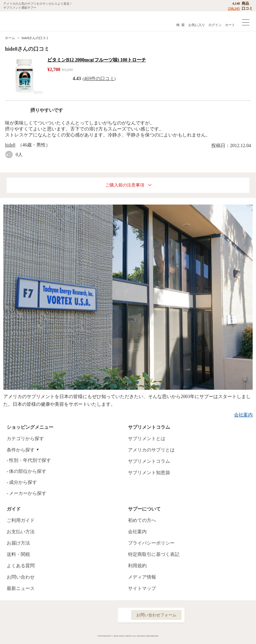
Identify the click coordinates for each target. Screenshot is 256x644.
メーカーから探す (28, 493)
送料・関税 (18, 554)
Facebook (75, 615)
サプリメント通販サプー (20, 21)
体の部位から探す (28, 471)
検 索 (180, 25)
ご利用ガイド (21, 520)
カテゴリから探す (25, 439)
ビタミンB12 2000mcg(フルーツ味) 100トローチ (97, 60)
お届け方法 (18, 543)
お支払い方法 (21, 532)
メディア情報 (142, 577)
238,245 (234, 8)
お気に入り (197, 25)
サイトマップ (142, 588)
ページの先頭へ (246, 634)
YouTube (105, 615)
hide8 (10, 145)
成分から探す (23, 482)
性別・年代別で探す (30, 460)
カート (230, 25)
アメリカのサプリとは (151, 450)
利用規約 (137, 566)
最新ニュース (21, 588)
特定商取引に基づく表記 (154, 554)
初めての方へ (142, 520)
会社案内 (243, 415)
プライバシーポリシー (151, 543)
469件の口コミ (99, 79)
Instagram (90, 615)
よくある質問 (21, 566)
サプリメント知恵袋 (149, 473)
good (10, 155)
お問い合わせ (21, 577)
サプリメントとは (147, 439)
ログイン (215, 25)
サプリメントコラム (149, 461)
